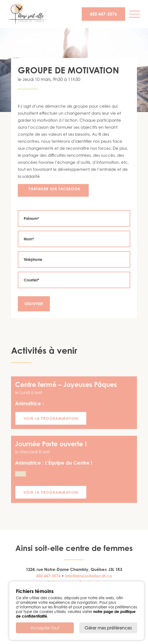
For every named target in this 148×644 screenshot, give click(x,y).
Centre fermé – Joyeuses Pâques (66, 384)
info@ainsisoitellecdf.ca (88, 576)
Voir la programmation (51, 418)
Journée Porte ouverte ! (51, 444)
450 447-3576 (103, 14)
